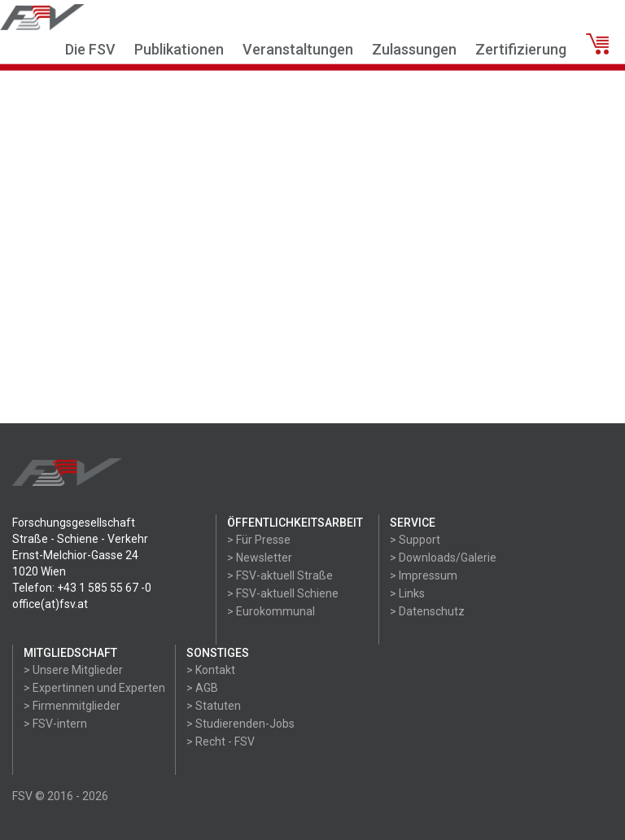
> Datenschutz (427, 611)
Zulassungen (414, 49)
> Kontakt (211, 670)
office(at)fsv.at (50, 604)
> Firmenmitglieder (72, 706)
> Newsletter (260, 558)
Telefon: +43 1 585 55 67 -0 (82, 588)
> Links (407, 593)
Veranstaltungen (298, 49)
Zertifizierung (521, 49)
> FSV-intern (55, 724)
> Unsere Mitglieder (73, 670)
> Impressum (424, 575)
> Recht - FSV (221, 742)
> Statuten (214, 706)
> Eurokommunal (271, 611)
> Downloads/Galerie (443, 558)
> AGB (202, 688)
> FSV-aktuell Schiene (283, 593)
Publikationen (179, 49)
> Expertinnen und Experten (94, 688)
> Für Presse (259, 540)
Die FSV (90, 49)
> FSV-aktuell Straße (280, 575)
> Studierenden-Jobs (240, 724)
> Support (415, 540)
